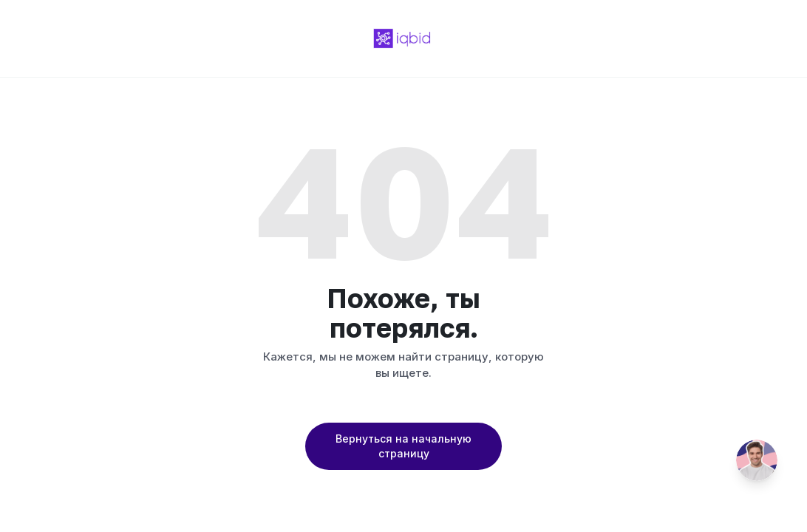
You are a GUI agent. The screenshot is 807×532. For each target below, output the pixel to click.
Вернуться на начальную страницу (403, 446)
